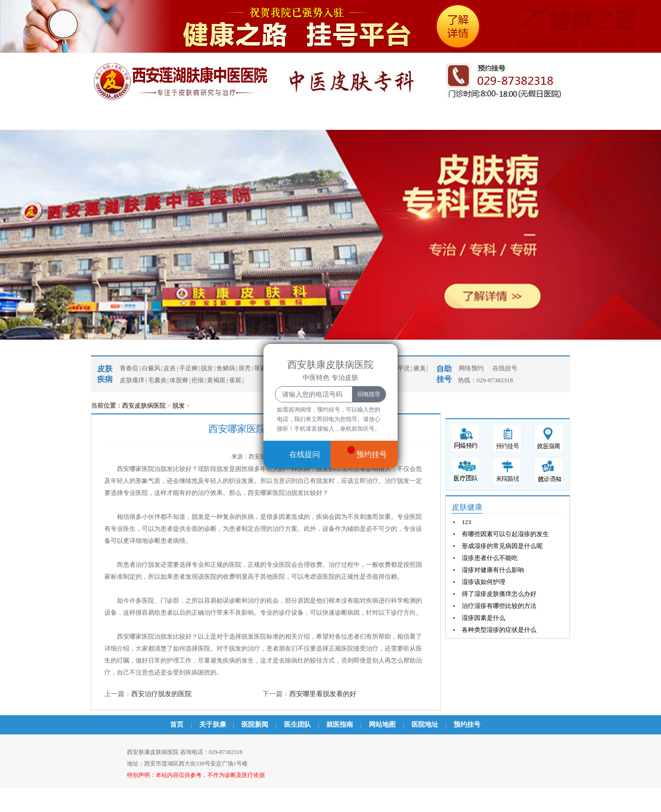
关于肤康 (213, 725)
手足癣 (188, 368)
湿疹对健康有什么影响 (493, 570)
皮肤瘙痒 (132, 380)
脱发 (207, 368)
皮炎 (170, 368)
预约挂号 (494, 120)
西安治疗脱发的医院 (161, 694)
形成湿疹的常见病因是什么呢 (502, 546)
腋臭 (420, 368)
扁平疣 (401, 368)
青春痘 (301, 120)
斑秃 (245, 368)
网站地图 (382, 725)
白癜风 (347, 120)
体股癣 (179, 380)
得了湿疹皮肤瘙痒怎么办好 (499, 594)
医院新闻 (199, 120)
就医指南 (340, 725)
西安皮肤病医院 (144, 406)
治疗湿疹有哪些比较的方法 (499, 606)
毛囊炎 (157, 380)
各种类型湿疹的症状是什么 (499, 630)
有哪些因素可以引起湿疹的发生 (505, 534)
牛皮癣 (392, 120)
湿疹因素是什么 (484, 618)
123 (467, 522)
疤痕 (198, 380)
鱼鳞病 (226, 368)
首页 (101, 120)
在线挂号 (505, 368)
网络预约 (471, 368)
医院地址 (425, 725)
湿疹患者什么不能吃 (490, 558)
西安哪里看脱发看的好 (323, 694)
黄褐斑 (216, 380)
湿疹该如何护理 (484, 582)
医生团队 (252, 120)
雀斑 (235, 380)
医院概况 (147, 120)
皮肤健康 (467, 507)
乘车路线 (441, 120)
